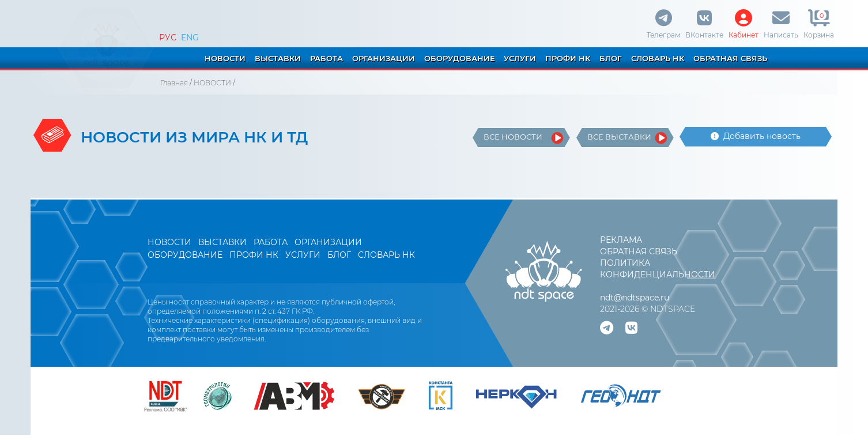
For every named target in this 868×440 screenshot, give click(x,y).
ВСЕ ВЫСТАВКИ (619, 137)
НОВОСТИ (225, 58)
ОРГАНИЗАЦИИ (384, 58)
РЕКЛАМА (621, 240)
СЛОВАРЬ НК (658, 58)
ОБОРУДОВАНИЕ (460, 58)
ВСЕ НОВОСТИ (513, 137)
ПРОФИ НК (568, 58)
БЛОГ (611, 58)
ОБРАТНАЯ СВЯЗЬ (730, 58)
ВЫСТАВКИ (278, 58)
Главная (174, 83)
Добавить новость (756, 136)
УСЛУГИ (520, 58)
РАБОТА (327, 58)
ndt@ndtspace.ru (635, 298)
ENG (190, 37)
